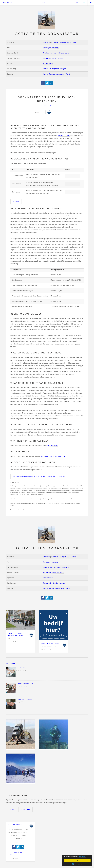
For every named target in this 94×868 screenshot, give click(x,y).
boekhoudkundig (64, 136)
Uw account (77, 3)
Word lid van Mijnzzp (50, 644)
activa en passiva (52, 446)
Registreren (25, 810)
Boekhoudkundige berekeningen (55, 69)
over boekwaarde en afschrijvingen (52, 456)
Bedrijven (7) (64, 42)
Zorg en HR (20, 668)
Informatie (55, 42)
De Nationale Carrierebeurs (28, 700)
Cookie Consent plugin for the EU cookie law (77, 864)
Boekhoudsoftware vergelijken (54, 58)
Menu (91, 3)
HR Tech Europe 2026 (24, 684)
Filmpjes (73, 42)
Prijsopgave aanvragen (51, 48)
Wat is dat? (83, 856)
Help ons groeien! (15, 825)
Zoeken (84, 3)
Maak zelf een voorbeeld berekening (56, 53)
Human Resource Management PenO (56, 74)
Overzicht (47, 42)
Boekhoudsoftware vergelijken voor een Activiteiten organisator (39, 477)
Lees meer (12, 810)
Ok (77, 861)
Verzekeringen (48, 64)
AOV (44, 3)
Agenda (11, 664)
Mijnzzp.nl (8, 3)
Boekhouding (47, 106)
